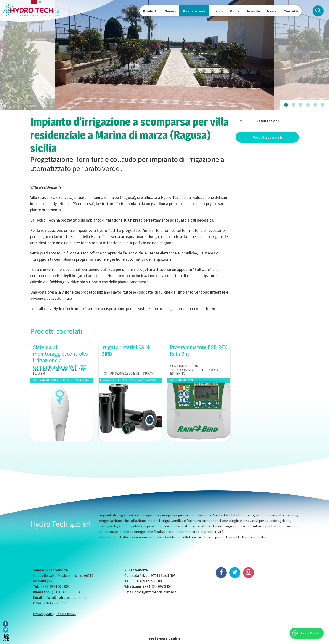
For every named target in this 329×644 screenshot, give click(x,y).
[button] (286, 105)
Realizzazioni (194, 11)
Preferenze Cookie (165, 639)
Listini (218, 11)
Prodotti (150, 11)
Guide (235, 11)
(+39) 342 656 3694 (66, 592)
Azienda (253, 11)
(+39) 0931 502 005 (55, 586)
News (272, 11)
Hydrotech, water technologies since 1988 (31, 10)
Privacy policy (44, 614)
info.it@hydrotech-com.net (65, 597)
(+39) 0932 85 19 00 (147, 581)
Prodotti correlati (267, 137)
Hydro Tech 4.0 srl (61, 524)
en (39, 2)
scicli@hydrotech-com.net (156, 592)
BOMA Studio (6, 638)
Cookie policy (66, 614)
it (34, 2)
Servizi (170, 11)
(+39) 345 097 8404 (157, 586)
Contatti (291, 11)
